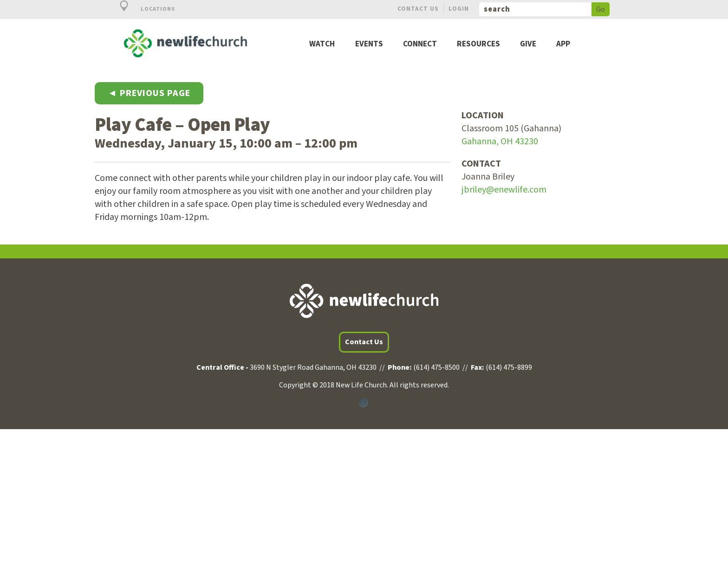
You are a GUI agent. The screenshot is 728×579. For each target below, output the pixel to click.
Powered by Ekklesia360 (364, 403)
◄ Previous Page (149, 93)
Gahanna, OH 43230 (500, 142)
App (563, 44)
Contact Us (418, 9)
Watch (322, 44)
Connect (420, 44)
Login (459, 9)
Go (601, 9)
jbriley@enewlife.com (504, 190)
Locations (142, 9)
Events (369, 44)
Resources (478, 44)
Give (528, 44)
